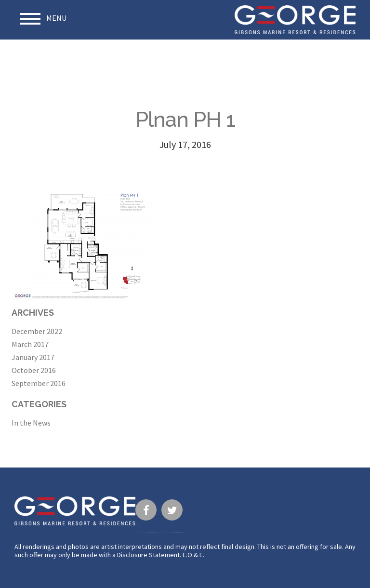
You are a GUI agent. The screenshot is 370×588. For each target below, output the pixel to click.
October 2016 (34, 370)
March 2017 (30, 344)
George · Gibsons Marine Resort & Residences (295, 20)
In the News (31, 423)
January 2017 (33, 357)
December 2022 (37, 331)
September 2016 (39, 383)
